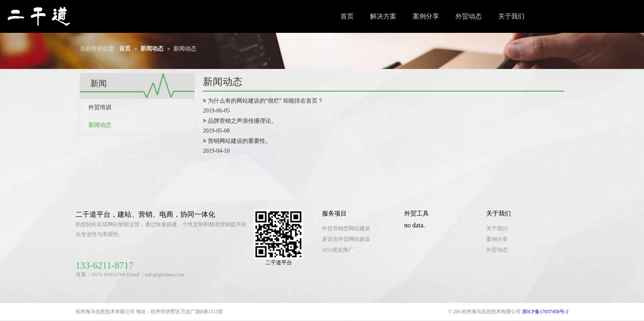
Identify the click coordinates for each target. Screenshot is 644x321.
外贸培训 (100, 107)
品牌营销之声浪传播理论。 (242, 121)
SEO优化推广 (338, 250)
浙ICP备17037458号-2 (545, 312)
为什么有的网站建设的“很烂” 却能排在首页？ (266, 101)
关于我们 (497, 228)
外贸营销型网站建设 (346, 228)
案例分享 (497, 239)
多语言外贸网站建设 (346, 239)
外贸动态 (497, 250)
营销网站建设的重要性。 (239, 141)
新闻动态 (100, 125)
